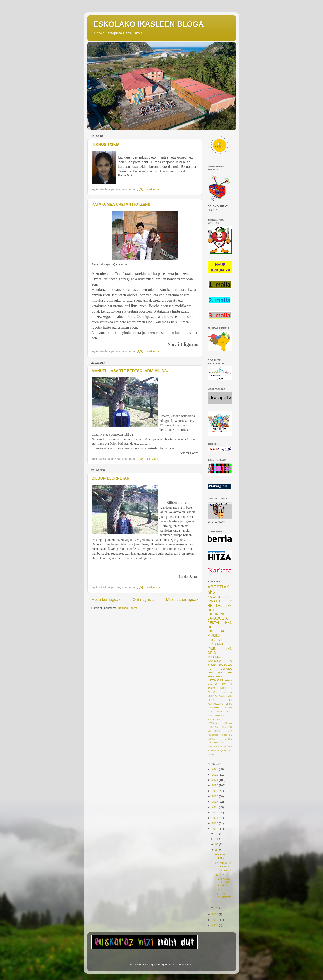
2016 (215, 807)
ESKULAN (213, 727)
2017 (215, 802)
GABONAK (225, 696)
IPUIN (212, 649)
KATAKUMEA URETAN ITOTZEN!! (121, 204)
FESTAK (214, 623)
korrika (211, 754)
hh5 (211, 592)
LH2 (229, 601)
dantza (211, 688)
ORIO (212, 653)
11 (217, 839)
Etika (223, 727)
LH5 (210, 673)
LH (230, 684)
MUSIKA (214, 636)
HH (210, 605)
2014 (215, 818)
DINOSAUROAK (216, 715)
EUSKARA (216, 644)
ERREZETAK (215, 677)
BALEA (227, 661)
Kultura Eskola (220, 739)
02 (217, 850)
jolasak (212, 665)
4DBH (211, 712)
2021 (215, 780)
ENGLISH (215, 640)
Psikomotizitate (215, 747)
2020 (215, 785)
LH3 (229, 649)
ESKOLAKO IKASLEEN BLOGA (149, 24)
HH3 (228, 623)
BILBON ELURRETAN (111, 478)
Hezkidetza (226, 735)
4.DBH (228, 708)
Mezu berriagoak (106, 599)
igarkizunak (226, 750)
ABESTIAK (219, 587)
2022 (215, 775)
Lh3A (229, 704)
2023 (215, 769)
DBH (220, 673)
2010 (215, 920)
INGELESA (216, 631)
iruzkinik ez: (154, 189)
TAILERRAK (215, 657)
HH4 (211, 610)
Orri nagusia (143, 599)
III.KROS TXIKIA (106, 145)
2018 (215, 796)
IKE (224, 684)
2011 (215, 914)
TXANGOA (214, 661)
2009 (215, 925)
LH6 (229, 673)
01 (217, 907)
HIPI (229, 700)
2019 (215, 791)
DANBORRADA (224, 712)
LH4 (229, 605)
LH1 (219, 605)
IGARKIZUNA (215, 704)
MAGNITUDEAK (216, 743)
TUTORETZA (215, 708)
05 (217, 844)
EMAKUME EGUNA (220, 723)
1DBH (222, 688)
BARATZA (225, 665)
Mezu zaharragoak (182, 599)
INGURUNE (217, 614)
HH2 (211, 627)
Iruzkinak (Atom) (127, 608)
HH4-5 (211, 700)
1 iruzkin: (153, 459)
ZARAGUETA (218, 618)
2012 (215, 829)
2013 (215, 823)
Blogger (163, 964)
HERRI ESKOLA (220, 669)
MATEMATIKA (216, 680)
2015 (215, 813)
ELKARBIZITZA (215, 719)
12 (217, 834)
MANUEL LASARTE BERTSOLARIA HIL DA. (130, 371)
